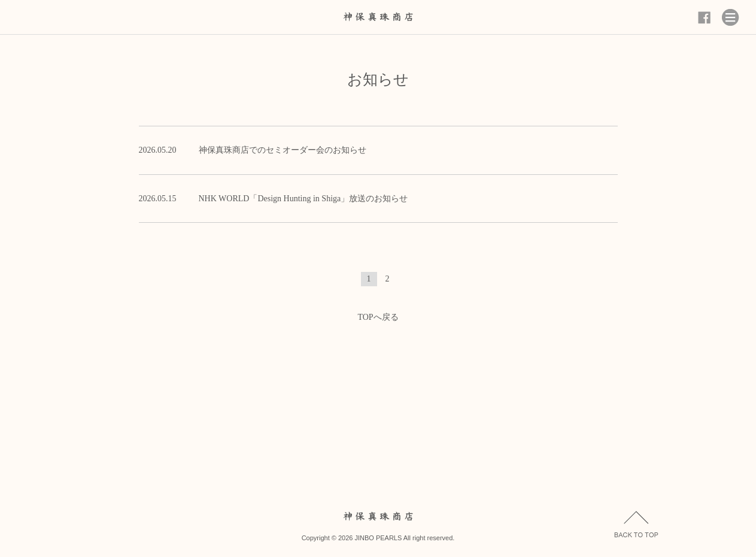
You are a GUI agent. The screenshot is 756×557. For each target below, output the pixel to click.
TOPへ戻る (378, 317)
